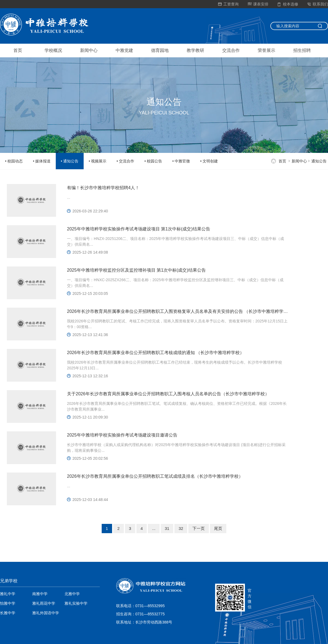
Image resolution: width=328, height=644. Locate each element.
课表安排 (258, 4)
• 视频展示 (98, 161)
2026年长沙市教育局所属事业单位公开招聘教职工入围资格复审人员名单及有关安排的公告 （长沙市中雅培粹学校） (178, 311)
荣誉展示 (266, 50)
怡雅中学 (8, 603)
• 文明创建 (209, 161)
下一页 (199, 528)
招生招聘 (302, 50)
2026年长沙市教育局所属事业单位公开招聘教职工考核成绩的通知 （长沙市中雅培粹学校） (156, 353)
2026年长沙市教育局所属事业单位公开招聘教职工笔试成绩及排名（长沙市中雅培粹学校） (155, 476)
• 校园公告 (153, 161)
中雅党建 (124, 50)
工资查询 (228, 4)
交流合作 (231, 50)
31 (167, 528)
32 (181, 528)
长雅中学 (8, 613)
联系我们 (318, 4)
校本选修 (288, 4)
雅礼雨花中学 (44, 603)
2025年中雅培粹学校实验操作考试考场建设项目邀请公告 (122, 435)
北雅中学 (72, 594)
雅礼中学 (8, 594)
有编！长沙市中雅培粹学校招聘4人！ (103, 188)
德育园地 (160, 50)
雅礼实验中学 (76, 603)
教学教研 (195, 50)
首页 (18, 50)
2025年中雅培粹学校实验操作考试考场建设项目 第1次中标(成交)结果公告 (139, 229)
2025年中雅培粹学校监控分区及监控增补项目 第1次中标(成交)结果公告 (136, 270)
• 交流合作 (126, 161)
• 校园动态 (14, 161)
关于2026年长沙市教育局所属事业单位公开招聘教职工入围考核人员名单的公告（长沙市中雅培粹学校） (168, 394)
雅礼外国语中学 (46, 613)
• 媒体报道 (42, 161)
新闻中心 (89, 50)
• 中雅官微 (181, 161)
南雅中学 (40, 594)
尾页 (218, 528)
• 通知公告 (70, 161)
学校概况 (53, 50)
